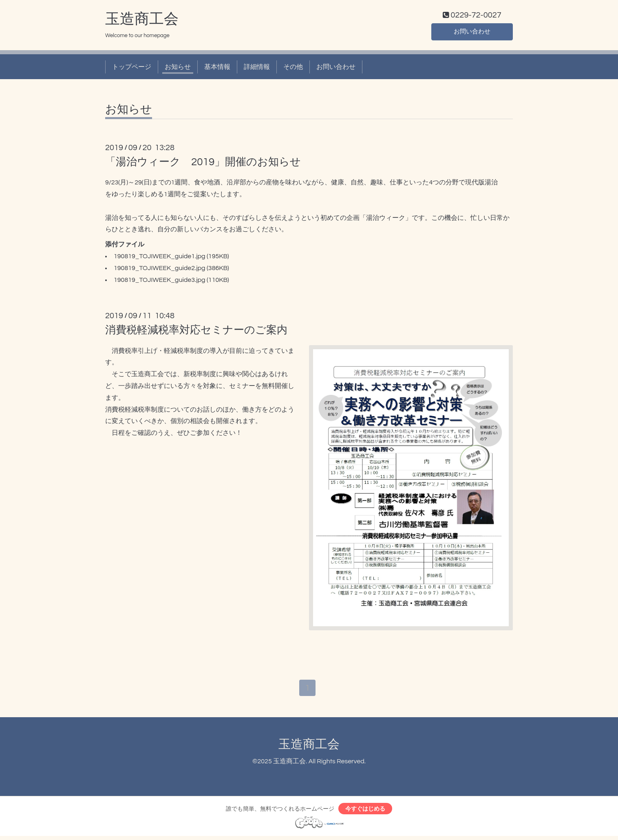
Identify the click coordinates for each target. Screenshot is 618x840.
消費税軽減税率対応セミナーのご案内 (196, 332)
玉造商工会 (142, 21)
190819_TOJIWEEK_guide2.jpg (160, 270)
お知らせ (178, 69)
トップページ (132, 69)
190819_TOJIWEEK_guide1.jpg (160, 258)
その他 (293, 69)
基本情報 (217, 69)
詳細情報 (257, 69)
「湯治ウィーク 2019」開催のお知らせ (203, 164)
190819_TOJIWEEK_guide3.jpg (160, 281)
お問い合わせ (472, 33)
